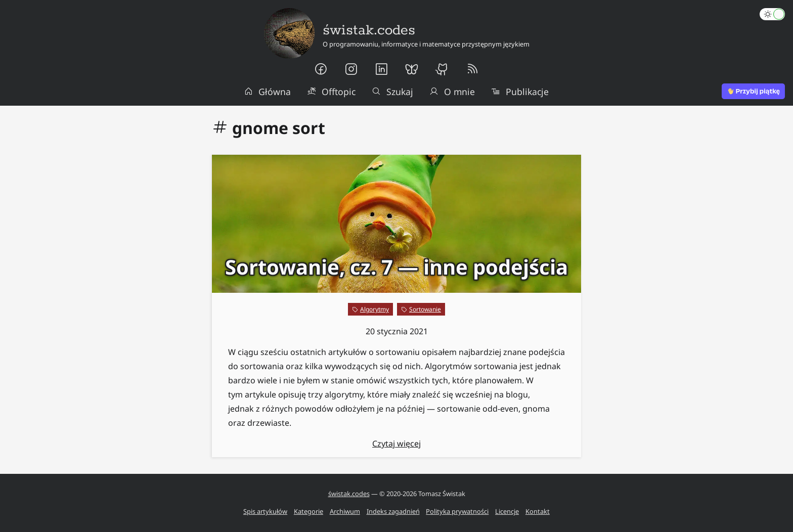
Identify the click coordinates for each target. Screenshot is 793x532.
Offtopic (331, 92)
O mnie (452, 92)
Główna (268, 92)
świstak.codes (349, 494)
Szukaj (392, 92)
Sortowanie (425, 309)
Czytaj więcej (396, 444)
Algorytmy (375, 309)
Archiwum (345, 511)
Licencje (507, 511)
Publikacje (520, 92)
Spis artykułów (265, 511)
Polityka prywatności (457, 511)
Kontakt (538, 511)
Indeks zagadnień (393, 511)
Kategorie (309, 511)
